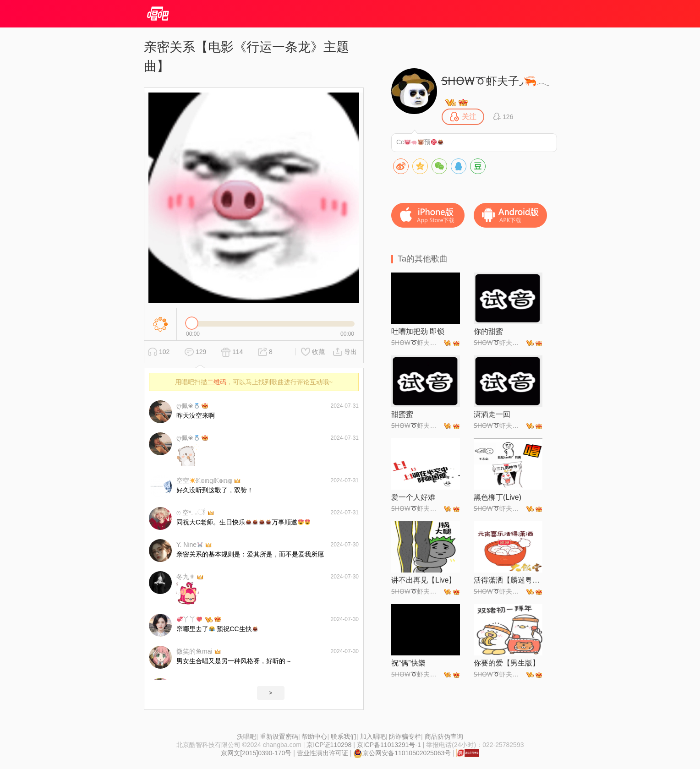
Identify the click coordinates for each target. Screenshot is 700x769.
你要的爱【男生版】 (507, 663)
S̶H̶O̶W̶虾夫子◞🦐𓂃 (496, 81)
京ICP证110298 (329, 745)
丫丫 (189, 619)
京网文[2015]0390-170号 (256, 753)
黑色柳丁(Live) (498, 497)
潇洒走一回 (492, 414)
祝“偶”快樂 (408, 663)
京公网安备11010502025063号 (402, 753)
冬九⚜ (186, 577)
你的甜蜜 (488, 331)
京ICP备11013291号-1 (389, 745)
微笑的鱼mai (194, 651)
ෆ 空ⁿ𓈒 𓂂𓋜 (191, 513)
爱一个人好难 (413, 497)
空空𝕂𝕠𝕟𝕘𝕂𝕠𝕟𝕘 (204, 480)
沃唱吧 (246, 736)
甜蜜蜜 (402, 414)
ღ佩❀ (188, 406)
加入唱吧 (373, 736)
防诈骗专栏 (405, 736)
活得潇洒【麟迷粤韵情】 (508, 580)
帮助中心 (314, 736)
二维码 (217, 382)
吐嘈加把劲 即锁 (418, 331)
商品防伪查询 (444, 736)
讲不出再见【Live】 (424, 580)
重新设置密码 (279, 736)
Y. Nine (190, 545)
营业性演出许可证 (323, 753)
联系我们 (344, 736)
